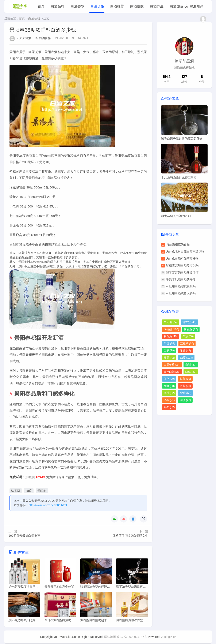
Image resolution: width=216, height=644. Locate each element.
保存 (169, 379)
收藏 (185, 379)
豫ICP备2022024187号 (132, 637)
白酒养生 (157, 6)
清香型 (189, 322)
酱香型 (191, 329)
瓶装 (185, 386)
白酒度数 (137, 6)
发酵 (169, 386)
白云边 (171, 322)
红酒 (185, 350)
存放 (188, 336)
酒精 (169, 393)
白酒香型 (77, 6)
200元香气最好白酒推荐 (24, 536)
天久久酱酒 (24, 38)
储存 (169, 400)
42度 (185, 393)
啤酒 (169, 358)
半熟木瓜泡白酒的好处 (181, 279)
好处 (169, 407)
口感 (191, 372)
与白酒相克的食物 (178, 244)
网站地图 (110, 637)
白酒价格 (97, 6)
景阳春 (42, 491)
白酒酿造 (177, 6)
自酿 (169, 350)
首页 (41, 6)
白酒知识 (196, 6)
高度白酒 (172, 372)
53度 (169, 343)
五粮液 (187, 343)
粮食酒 (171, 336)
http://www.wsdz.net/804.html (48, 505)
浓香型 (16, 491)
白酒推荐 (117, 6)
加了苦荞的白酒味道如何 (182, 272)
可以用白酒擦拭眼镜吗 (181, 286)
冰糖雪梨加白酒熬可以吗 (182, 265)
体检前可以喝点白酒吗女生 (130, 536)
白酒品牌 (58, 6)
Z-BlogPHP (169, 637)
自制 (191, 365)
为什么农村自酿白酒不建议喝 (185, 251)
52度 (186, 358)
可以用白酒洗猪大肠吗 (181, 293)
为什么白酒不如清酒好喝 (182, 258)
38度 (29, 491)
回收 (185, 400)
